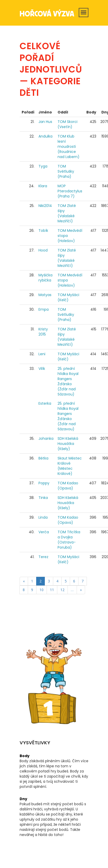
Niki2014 (45, 206)
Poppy (44, 483)
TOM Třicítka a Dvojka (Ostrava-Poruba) (69, 540)
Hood (43, 250)
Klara (43, 186)
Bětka (43, 458)
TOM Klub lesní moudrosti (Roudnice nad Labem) (69, 147)
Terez (43, 557)
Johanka (46, 438)
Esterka (45, 403)
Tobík (43, 231)
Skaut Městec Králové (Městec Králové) (70, 466)
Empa (44, 309)
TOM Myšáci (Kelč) (68, 297)
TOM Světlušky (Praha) (66, 171)
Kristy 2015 (43, 332)
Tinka (43, 498)
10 (42, 590)
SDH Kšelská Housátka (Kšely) (68, 444)
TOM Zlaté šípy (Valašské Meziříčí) (67, 213)
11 (52, 590)
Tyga (43, 166)
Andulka (45, 136)
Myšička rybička (45, 278)
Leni (42, 354)
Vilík (42, 369)
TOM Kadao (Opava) (68, 486)
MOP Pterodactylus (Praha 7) (70, 191)
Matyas (45, 295)
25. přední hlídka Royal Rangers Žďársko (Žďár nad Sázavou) (68, 381)
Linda (43, 517)
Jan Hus (45, 122)
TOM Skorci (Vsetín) (67, 124)
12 (62, 590)
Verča (44, 532)
